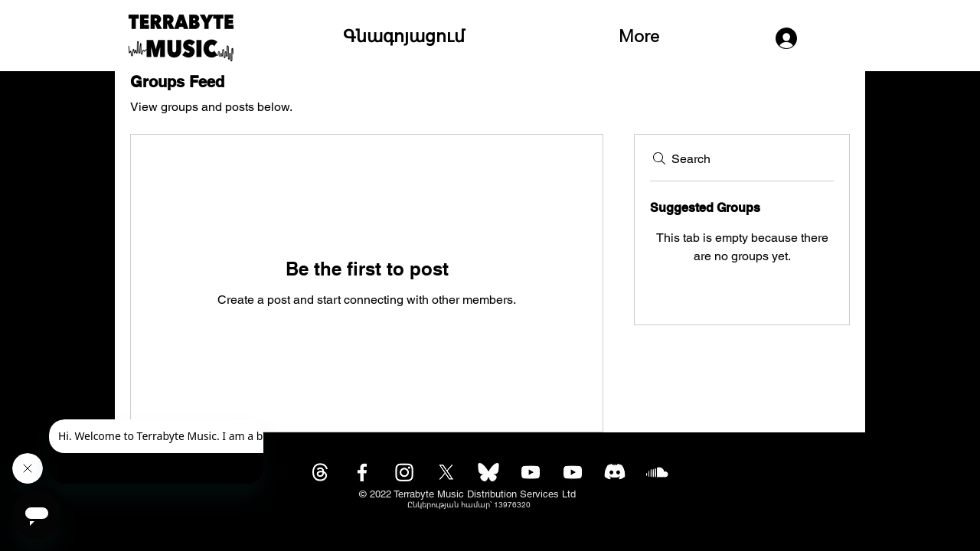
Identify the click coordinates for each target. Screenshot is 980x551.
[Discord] (615, 472)
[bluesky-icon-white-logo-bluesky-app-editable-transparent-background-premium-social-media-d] (488, 472)
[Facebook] (362, 472)
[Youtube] (531, 472)
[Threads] (320, 472)
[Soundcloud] (657, 472)
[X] (446, 472)
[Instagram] (404, 472)
